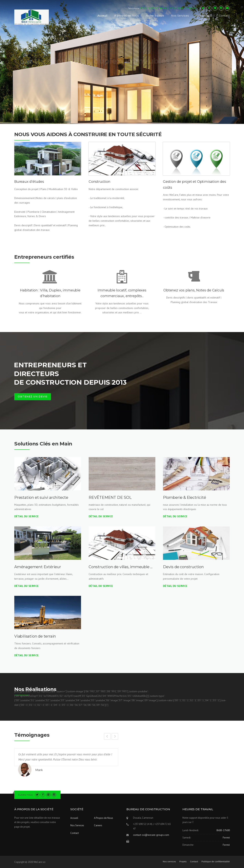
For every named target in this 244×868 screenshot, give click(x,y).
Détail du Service (26, 516)
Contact (224, 16)
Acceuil (102, 16)
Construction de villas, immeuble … (121, 567)
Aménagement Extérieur (38, 567)
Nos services (169, 862)
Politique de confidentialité (216, 862)
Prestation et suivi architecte (41, 497)
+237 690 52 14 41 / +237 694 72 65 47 (169, 8)
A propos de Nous (127, 16)
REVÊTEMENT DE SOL (110, 497)
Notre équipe (155, 16)
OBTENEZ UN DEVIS (33, 396)
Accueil (74, 818)
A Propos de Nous (104, 818)
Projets (183, 862)
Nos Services (180, 16)
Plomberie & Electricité (184, 497)
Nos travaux (204, 16)
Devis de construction (183, 567)
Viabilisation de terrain (35, 636)
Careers (98, 825)
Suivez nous (25, 795)
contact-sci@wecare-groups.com (151, 835)
